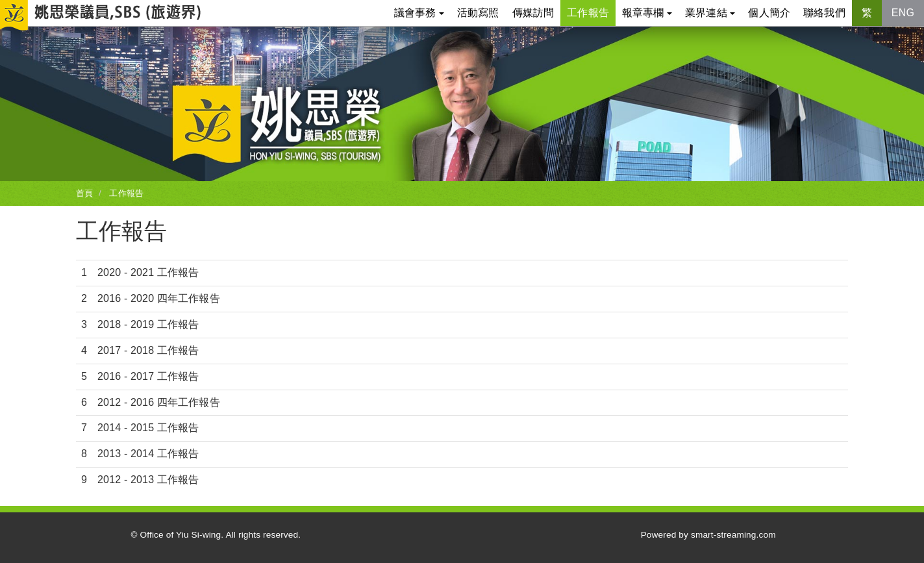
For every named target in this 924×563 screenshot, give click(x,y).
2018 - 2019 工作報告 (148, 324)
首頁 (84, 193)
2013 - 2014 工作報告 (148, 454)
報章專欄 (647, 13)
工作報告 (588, 13)
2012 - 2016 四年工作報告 (159, 402)
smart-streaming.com (733, 535)
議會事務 (419, 13)
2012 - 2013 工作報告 (148, 480)
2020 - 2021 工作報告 (148, 272)
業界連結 (710, 13)
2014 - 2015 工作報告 (148, 428)
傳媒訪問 (533, 13)
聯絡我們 (824, 13)
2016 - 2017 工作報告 (148, 376)
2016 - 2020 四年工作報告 (159, 298)
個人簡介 (769, 13)
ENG (903, 13)
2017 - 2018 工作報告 (148, 350)
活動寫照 (478, 13)
